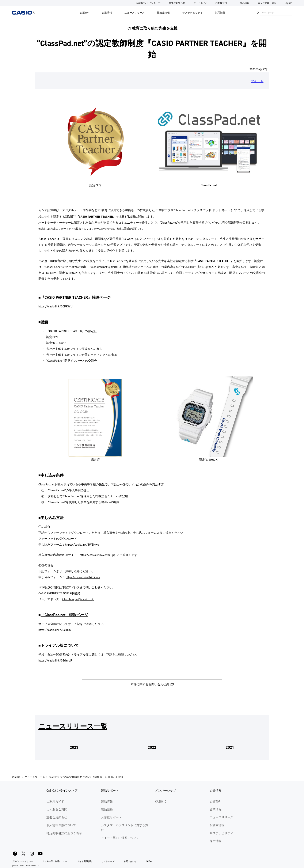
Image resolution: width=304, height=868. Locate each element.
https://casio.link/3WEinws (82, 545)
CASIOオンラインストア (148, 3)
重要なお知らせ (177, 3)
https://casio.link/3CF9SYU (55, 306)
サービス (198, 3)
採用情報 (220, 13)
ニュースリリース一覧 (73, 726)
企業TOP (84, 13)
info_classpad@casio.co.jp (78, 599)
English (288, 3)
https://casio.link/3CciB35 (55, 630)
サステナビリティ (193, 13)
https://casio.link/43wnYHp (97, 555)
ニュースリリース (134, 13)
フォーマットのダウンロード (58, 539)
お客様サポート (223, 3)
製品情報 (245, 3)
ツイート (257, 81)
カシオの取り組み (267, 3)
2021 (230, 747)
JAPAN (149, 861)
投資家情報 (163, 13)
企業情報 (107, 13)
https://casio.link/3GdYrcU (55, 661)
